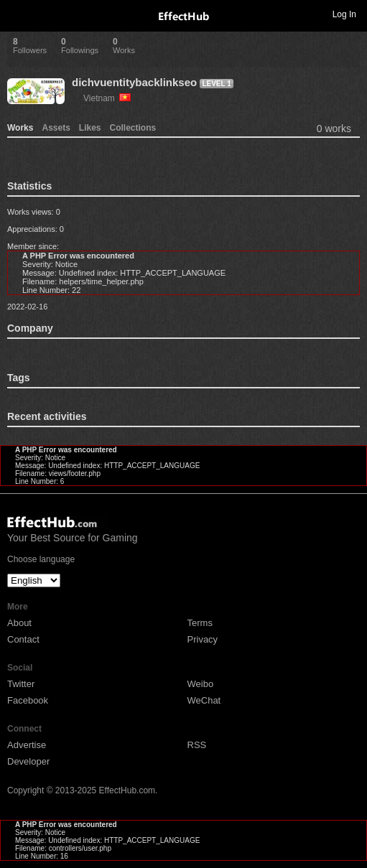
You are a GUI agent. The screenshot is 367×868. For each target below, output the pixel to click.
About (19, 623)
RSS (197, 745)
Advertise (27, 745)
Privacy (203, 639)
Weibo (201, 684)
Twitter (21, 684)
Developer (28, 761)
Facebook (28, 700)
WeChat (204, 700)
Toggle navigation (17, 14)
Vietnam (107, 98)
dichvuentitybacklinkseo (134, 82)
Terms (200, 623)
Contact (23, 639)
